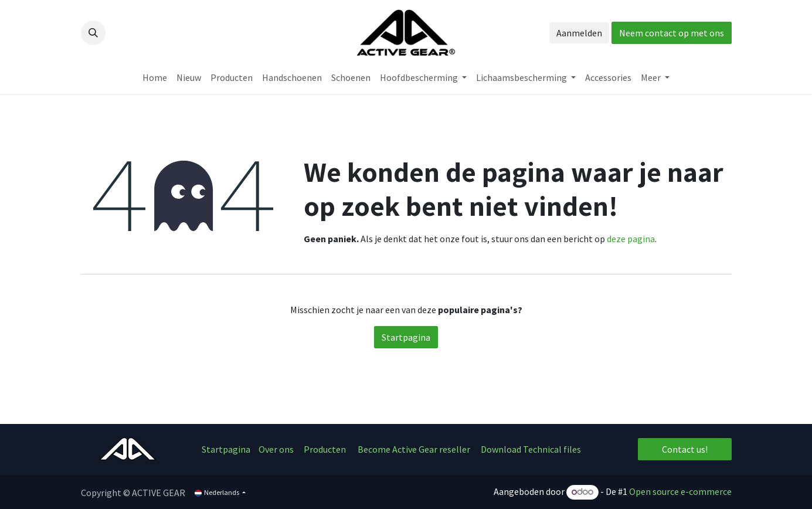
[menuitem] (155, 77)
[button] (93, 33)
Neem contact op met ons (672, 33)
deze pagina (631, 239)
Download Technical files (531, 449)
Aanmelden (579, 33)
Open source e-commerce (680, 491)
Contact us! (685, 449)
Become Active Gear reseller (414, 449)
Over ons (277, 449)
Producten (325, 449)
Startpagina (406, 337)
